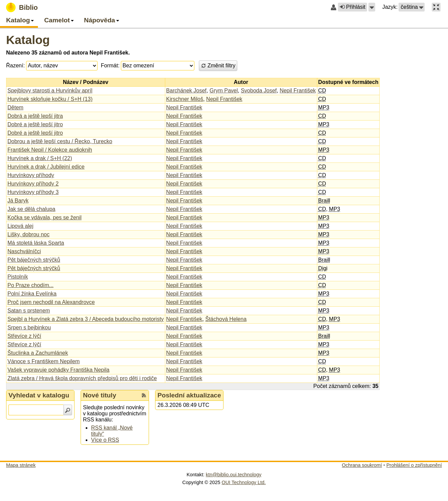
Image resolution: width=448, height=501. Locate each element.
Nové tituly (100, 395)
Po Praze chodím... (30, 285)
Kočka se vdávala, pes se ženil (45, 217)
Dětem (15, 107)
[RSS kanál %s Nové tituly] (144, 395)
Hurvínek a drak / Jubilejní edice (46, 167)
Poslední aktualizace (189, 395)
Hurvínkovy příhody (31, 175)
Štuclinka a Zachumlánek (38, 353)
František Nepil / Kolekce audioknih (50, 150)
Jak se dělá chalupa (31, 209)
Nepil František (298, 91)
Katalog (28, 40)
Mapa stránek (21, 465)
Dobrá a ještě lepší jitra (35, 116)
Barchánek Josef (186, 91)
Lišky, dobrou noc (28, 234)
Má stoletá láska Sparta (36, 243)
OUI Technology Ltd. (244, 482)
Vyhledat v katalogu (39, 395)
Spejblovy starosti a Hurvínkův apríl (50, 91)
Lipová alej (20, 226)
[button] (372, 7)
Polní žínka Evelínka (32, 294)
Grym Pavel (224, 91)
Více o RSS (105, 440)
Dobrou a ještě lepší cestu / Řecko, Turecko (60, 141)
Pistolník (18, 277)
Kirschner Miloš (185, 99)
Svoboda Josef (259, 91)
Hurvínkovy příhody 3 (33, 192)
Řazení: (15, 66)
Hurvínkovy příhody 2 (33, 184)
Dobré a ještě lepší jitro (35, 124)
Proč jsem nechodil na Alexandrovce (51, 302)
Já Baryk (18, 201)
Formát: (110, 66)
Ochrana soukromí (362, 465)
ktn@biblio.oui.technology (234, 475)
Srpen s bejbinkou (29, 328)
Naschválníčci (24, 251)
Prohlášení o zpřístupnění (414, 465)
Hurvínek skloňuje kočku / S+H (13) (50, 99)
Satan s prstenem (29, 311)
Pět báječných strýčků (34, 260)
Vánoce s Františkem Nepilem (44, 361)
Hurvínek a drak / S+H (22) (40, 158)
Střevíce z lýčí (24, 336)
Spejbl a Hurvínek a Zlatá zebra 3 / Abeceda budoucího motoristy (86, 319)
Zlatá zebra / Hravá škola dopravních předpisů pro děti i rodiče (82, 378)
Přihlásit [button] (353, 7)
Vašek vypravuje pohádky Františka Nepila (58, 370)
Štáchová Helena (226, 319)
